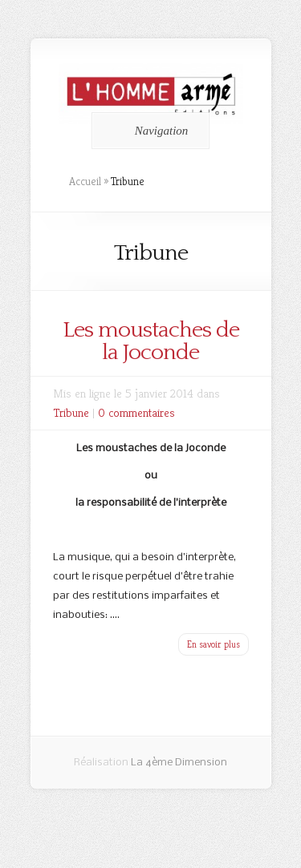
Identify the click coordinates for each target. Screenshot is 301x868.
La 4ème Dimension (179, 763)
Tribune (71, 412)
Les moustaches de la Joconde (151, 341)
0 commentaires (136, 412)
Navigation (148, 131)
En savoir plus (214, 644)
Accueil (85, 181)
